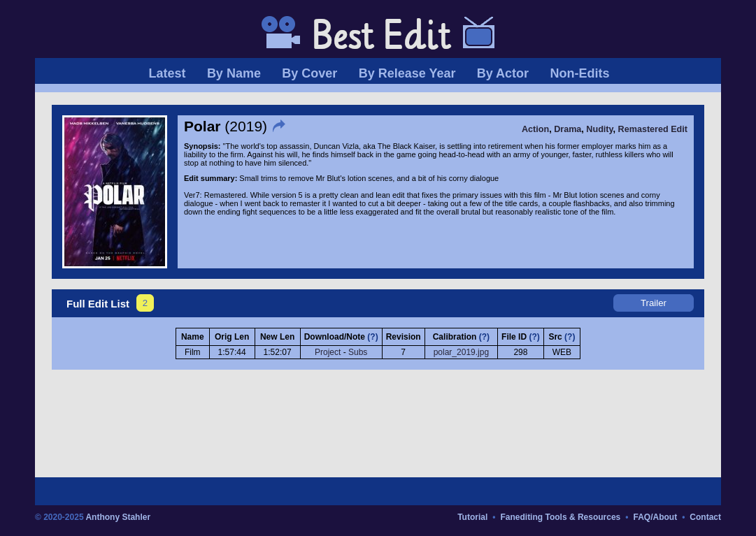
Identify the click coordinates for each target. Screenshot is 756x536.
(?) (372, 337)
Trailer (654, 303)
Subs (358, 352)
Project (328, 352)
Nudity (599, 129)
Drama (568, 129)
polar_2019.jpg (461, 352)
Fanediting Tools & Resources (560, 517)
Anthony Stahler (118, 517)
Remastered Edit (653, 129)
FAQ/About (655, 517)
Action (535, 129)
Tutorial (472, 517)
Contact (705, 517)
